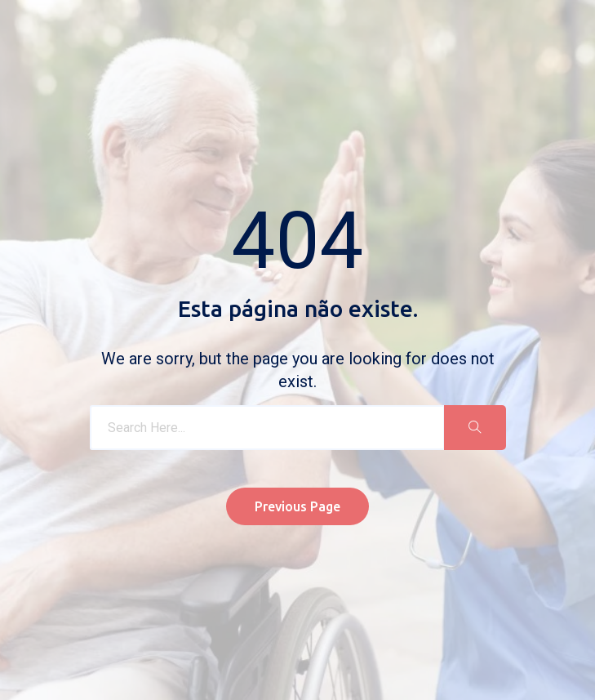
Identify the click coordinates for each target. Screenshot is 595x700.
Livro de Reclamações (97, 616)
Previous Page (297, 450)
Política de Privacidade (219, 616)
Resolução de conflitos (342, 616)
